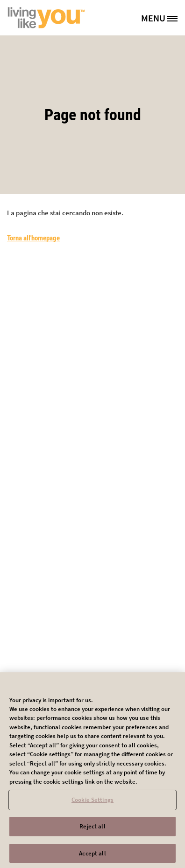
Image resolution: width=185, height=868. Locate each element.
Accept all (92, 856)
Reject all (92, 829)
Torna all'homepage (33, 238)
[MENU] (163, 18)
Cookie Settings (92, 803)
